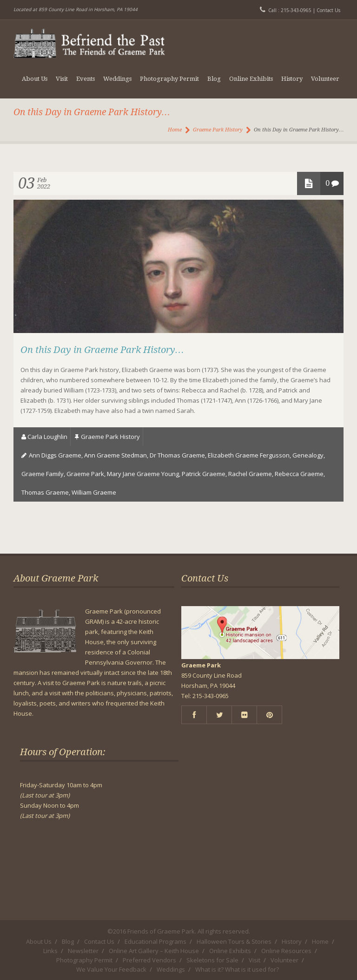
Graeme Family (43, 474)
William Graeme (94, 492)
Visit (62, 79)
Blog (214, 79)
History (292, 79)
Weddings (117, 79)
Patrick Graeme (204, 474)
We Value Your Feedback (111, 969)
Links (50, 951)
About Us (35, 79)
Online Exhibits (251, 79)
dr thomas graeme (177, 455)
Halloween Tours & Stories (234, 941)
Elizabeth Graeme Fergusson (249, 455)
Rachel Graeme (250, 474)
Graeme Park (85, 474)
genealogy (308, 455)
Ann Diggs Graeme (55, 455)
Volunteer (325, 79)
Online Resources (286, 951)
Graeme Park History (218, 130)
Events (86, 79)
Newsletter (83, 951)
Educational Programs (155, 941)
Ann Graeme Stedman (116, 455)
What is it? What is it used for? (237, 969)
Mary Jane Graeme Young (143, 474)
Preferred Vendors (149, 960)
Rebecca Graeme (299, 474)
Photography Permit (169, 79)
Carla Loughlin (47, 437)
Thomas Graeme (45, 492)
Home (175, 130)
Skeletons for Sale (212, 960)
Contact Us (328, 10)
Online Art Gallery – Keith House (154, 951)
